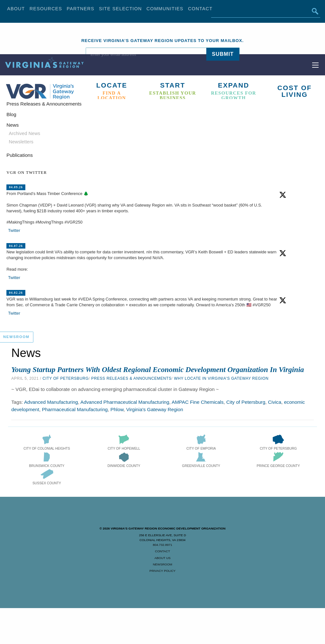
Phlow (117, 409)
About (16, 9)
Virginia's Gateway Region (154, 409)
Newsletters (21, 142)
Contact (200, 9)
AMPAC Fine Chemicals (198, 402)
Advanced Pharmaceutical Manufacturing (125, 402)
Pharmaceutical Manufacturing (75, 409)
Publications (20, 155)
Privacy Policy (162, 571)
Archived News (24, 133)
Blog (11, 114)
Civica (274, 402)
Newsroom (162, 564)
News (13, 125)
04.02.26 (16, 293)
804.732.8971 (162, 545)
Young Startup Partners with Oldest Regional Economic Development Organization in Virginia (158, 369)
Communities (165, 9)
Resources (46, 9)
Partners (81, 9)
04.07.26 (16, 246)
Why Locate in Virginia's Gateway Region (221, 378)
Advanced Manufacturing (51, 402)
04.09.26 (16, 187)
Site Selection (120, 9)
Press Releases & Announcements (131, 378)
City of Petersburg (65, 378)
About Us (162, 558)
